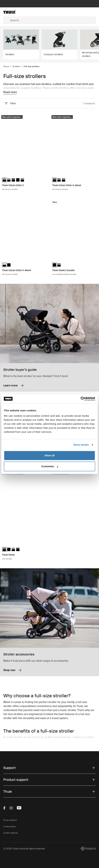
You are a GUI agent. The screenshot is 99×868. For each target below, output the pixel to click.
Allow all (50, 455)
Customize (50, 466)
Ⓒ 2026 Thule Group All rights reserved (24, 849)
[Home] (19, 12)
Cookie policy (10, 826)
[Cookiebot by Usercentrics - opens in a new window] (81, 399)
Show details (81, 445)
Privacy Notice (10, 820)
